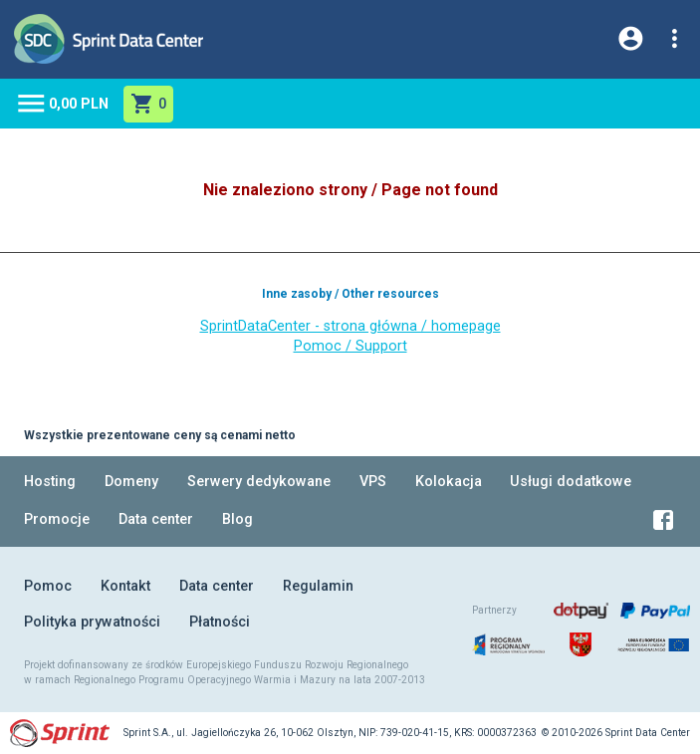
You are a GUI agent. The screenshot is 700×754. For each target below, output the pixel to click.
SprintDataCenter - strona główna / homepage (350, 326)
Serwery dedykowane (259, 482)
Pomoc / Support (350, 346)
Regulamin (318, 586)
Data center (156, 519)
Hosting (50, 482)
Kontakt (125, 586)
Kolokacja (449, 482)
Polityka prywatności (92, 622)
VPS (373, 482)
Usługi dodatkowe (571, 482)
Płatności (220, 622)
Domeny (131, 482)
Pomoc (48, 586)
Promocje (57, 519)
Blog (237, 519)
